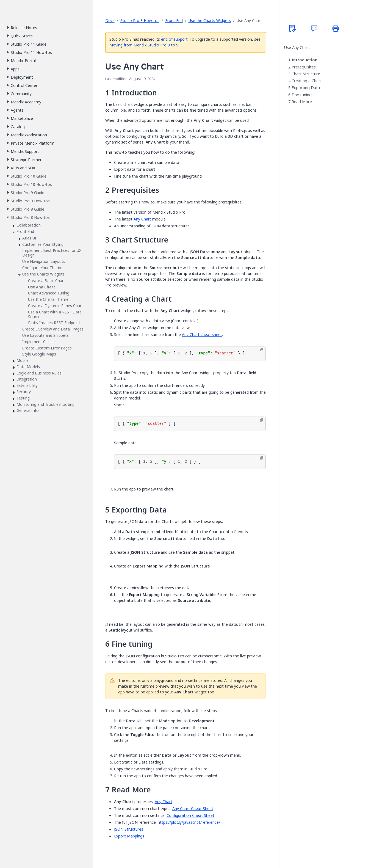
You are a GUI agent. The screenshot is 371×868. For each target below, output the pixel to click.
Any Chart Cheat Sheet (193, 808)
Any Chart (142, 219)
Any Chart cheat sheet (202, 334)
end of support (174, 39)
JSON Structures (129, 829)
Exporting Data (306, 88)
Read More (302, 102)
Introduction (304, 60)
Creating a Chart (307, 81)
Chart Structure (306, 74)
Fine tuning (302, 95)
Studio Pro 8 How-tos (140, 20)
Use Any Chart (297, 48)
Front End (174, 20)
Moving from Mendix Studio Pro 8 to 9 (144, 45)
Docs (110, 20)
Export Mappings (129, 836)
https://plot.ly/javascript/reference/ (189, 822)
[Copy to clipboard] (262, 350)
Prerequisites (304, 67)
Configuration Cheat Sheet (190, 815)
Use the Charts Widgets (210, 20)
